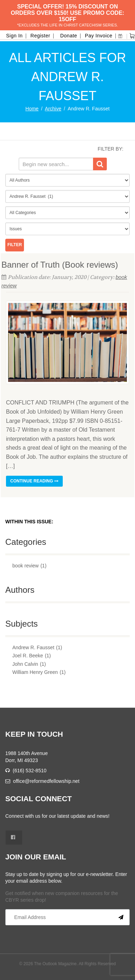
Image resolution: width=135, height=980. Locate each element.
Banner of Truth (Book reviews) (60, 265)
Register (40, 36)
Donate (69, 36)
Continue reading (34, 481)
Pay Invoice (99, 36)
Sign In (14, 36)
